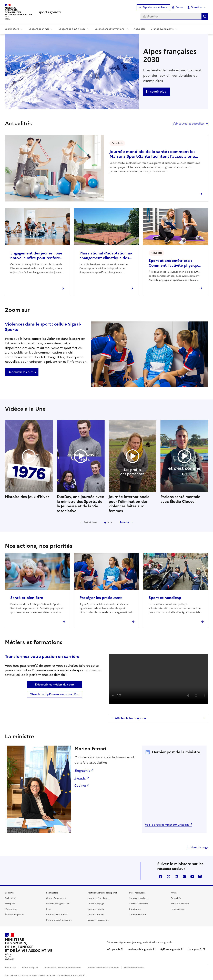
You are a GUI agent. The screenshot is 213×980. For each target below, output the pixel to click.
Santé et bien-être (27, 598)
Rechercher (205, 16)
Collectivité (11, 898)
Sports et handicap (139, 898)
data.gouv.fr (195, 949)
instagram (184, 877)
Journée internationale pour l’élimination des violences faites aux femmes (133, 467)
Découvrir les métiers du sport (55, 684)
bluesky (200, 877)
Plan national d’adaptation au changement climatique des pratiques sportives (106, 256)
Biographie (82, 771)
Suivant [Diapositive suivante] (124, 522)
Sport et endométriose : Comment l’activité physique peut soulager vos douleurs (174, 263)
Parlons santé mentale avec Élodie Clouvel (184, 462)
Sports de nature (138, 915)
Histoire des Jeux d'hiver (29, 460)
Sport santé (135, 909)
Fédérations (11, 909)
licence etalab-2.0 (74, 975)
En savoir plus (156, 92)
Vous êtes (195, 7)
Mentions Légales (30, 968)
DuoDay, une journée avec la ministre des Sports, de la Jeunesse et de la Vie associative (81, 467)
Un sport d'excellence (98, 898)
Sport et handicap (165, 598)
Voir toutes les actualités (189, 123)
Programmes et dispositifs (59, 920)
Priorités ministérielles (57, 915)
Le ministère (12, 29)
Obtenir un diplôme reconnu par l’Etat (55, 694)
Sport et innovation (139, 904)
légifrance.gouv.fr (170, 949)
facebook (161, 877)
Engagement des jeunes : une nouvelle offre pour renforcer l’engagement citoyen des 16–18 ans (37, 256)
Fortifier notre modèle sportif (102, 893)
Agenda (80, 778)
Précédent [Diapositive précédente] (90, 522)
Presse (179, 7)
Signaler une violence (155, 7)
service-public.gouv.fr (140, 949)
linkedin (176, 877)
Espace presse (178, 909)
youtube (192, 877)
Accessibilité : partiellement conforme (62, 968)
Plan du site (10, 968)
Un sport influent (96, 915)
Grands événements (162, 29)
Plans (49, 909)
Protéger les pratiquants (101, 598)
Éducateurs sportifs (14, 915)
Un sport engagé (96, 904)
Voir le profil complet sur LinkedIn (167, 825)
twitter (169, 877)
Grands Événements (56, 898)
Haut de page (199, 847)
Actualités (139, 29)
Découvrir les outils (22, 372)
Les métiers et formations (110, 29)
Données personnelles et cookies (103, 968)
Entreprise (10, 904)
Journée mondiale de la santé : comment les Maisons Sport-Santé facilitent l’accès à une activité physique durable (152, 154)
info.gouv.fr (113, 949)
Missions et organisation (58, 904)
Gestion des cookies (134, 968)
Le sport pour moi (39, 29)
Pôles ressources (137, 893)
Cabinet (80, 786)
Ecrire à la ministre (180, 904)
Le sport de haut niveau (72, 29)
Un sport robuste (96, 909)
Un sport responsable (98, 920)
